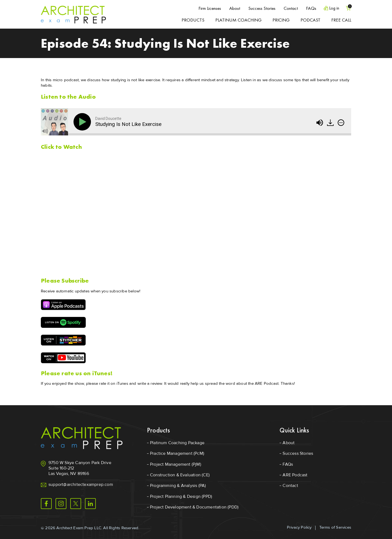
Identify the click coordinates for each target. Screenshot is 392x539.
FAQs (308, 8)
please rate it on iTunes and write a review (124, 383)
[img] (341, 123)
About (232, 8)
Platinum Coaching (238, 20)
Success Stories (259, 8)
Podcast (310, 20)
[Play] (83, 122)
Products (193, 20)
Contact (288, 8)
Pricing (281, 20)
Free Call (341, 20)
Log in (332, 8)
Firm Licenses (207, 8)
